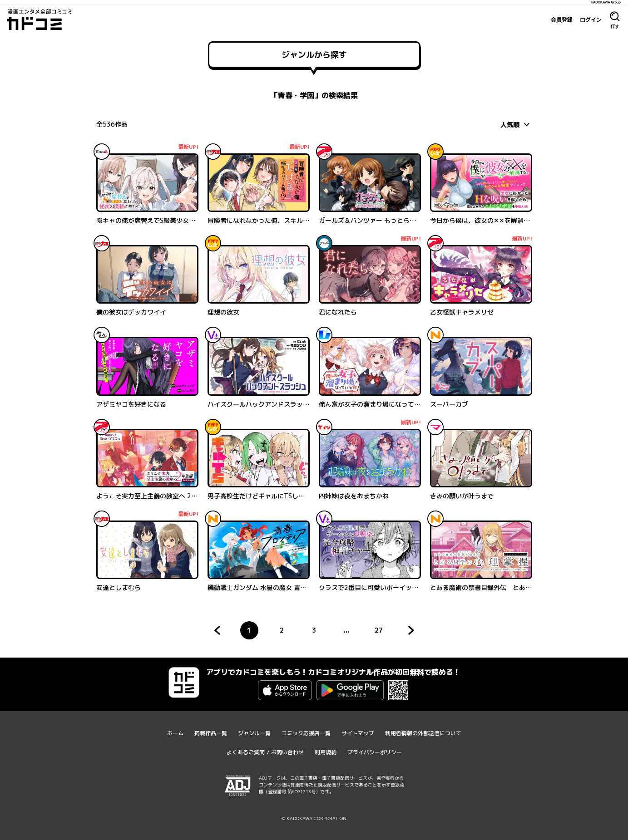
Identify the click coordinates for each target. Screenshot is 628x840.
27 (381, 633)
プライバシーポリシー (375, 752)
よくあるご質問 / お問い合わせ (265, 752)
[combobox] (516, 124)
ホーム (175, 733)
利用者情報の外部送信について (423, 733)
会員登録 (562, 20)
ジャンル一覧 (254, 733)
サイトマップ (358, 733)
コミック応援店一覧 (306, 733)
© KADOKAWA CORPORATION (314, 818)
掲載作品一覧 (211, 733)
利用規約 (326, 752)
